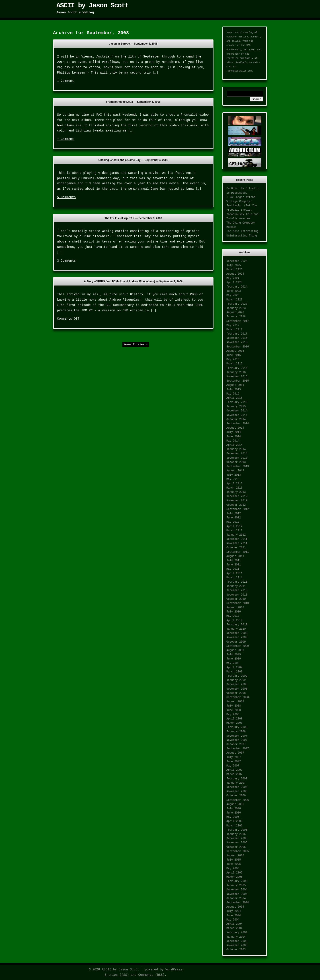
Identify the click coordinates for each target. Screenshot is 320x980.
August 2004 (235, 907)
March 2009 (234, 672)
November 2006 (237, 791)
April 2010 (234, 620)
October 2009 (236, 642)
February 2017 (237, 334)
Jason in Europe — (133, 44)
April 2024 (234, 283)
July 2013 (234, 475)
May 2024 (233, 278)
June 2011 (234, 565)
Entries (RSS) (117, 975)
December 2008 (237, 684)
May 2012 (233, 522)
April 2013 (234, 484)
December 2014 (237, 411)
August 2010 (235, 608)
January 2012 (236, 535)
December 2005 (237, 838)
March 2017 (234, 330)
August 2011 (235, 556)
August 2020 (235, 312)
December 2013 (237, 454)
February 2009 (237, 676)
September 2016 (238, 347)
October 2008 (236, 693)
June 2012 (234, 518)
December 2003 (237, 941)
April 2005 (234, 873)
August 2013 (235, 471)
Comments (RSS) (152, 975)
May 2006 (233, 817)
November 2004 (237, 894)
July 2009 (234, 655)
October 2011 (236, 548)
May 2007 (233, 766)
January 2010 (236, 629)
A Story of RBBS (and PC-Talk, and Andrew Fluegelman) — (133, 281)
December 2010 (237, 590)
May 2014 (233, 441)
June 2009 (234, 659)
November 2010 (237, 595)
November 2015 (237, 377)
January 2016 (236, 372)
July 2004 (234, 911)
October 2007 (236, 744)
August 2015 (235, 385)
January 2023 (236, 308)
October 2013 (236, 462)
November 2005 (237, 843)
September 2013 (238, 466)
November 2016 (237, 342)
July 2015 (234, 390)
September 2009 (238, 646)
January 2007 (236, 783)
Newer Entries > (135, 345)
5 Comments (66, 197)
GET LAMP (249, 50)
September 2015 (238, 381)
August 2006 (235, 804)
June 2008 (234, 710)
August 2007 (235, 753)
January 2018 (236, 317)
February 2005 (237, 881)
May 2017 (233, 325)
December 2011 (237, 539)
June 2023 (234, 291)
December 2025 (237, 261)
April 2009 (234, 668)
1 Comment (66, 81)
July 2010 (234, 612)
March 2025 (234, 270)
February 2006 (237, 830)
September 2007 (238, 749)
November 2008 (237, 689)
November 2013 (237, 458)
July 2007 (234, 757)
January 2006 (236, 834)
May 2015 (233, 394)
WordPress (174, 970)
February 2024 (237, 287)
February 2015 (237, 402)
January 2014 (236, 449)
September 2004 (238, 903)
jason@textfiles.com (239, 71)
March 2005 (234, 877)
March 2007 (234, 774)
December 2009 (237, 633)
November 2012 (237, 501)
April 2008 (234, 719)
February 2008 (237, 727)
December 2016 (237, 338)
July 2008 (234, 706)
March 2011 (234, 578)
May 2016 (233, 360)
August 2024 (235, 274)
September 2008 (238, 697)
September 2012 (238, 509)
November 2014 (237, 415)
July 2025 (234, 265)
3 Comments (66, 261)
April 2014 (234, 445)
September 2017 (238, 321)
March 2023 (234, 300)
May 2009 (233, 663)
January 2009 (236, 680)
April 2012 (234, 526)
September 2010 (238, 603)
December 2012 (237, 496)
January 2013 (236, 492)
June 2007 (234, 762)
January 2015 (236, 407)
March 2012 (234, 531)
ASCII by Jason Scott (92, 6)
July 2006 (234, 809)
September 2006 (238, 800)
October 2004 (236, 898)
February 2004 (237, 933)
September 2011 (238, 552)
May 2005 (233, 869)
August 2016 (235, 351)
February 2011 (237, 582)
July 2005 (234, 860)
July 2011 (234, 561)
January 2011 (236, 586)
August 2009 (235, 650)
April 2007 (234, 770)
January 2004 (236, 937)
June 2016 (234, 355)
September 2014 (238, 424)
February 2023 (237, 304)
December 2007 (237, 736)
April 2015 (234, 398)
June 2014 (234, 437)
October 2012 (236, 505)
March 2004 (234, 928)
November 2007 (237, 740)
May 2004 (233, 920)
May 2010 (233, 616)
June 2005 (234, 864)
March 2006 (234, 826)
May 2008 (233, 715)
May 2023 (233, 295)
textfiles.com (235, 58)
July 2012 (234, 514)
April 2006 (234, 821)
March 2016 (234, 364)
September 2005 (238, 851)
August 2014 (235, 428)
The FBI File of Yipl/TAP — (133, 218)
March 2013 (234, 488)
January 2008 (236, 732)
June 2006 (234, 813)
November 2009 (237, 637)
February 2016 (237, 368)
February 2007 (237, 779)
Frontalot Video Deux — (133, 102)
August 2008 (235, 702)
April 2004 (234, 924)
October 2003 (236, 950)
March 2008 (234, 723)
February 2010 (237, 625)
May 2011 (233, 569)
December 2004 (237, 890)
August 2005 (235, 856)
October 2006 (236, 796)
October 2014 (236, 419)
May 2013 (233, 479)
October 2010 (236, 599)
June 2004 (234, 916)
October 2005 (236, 847)
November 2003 (237, 945)
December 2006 (237, 787)
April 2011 (234, 573)
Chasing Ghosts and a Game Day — (133, 160)
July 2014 (234, 432)
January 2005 (236, 885)
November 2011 (237, 543)
